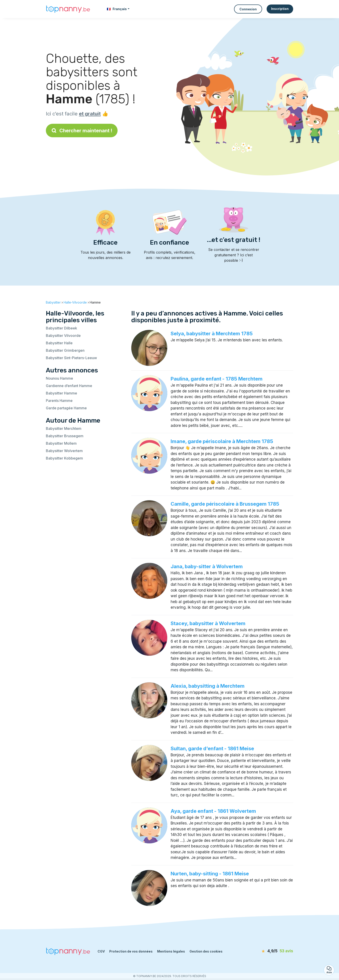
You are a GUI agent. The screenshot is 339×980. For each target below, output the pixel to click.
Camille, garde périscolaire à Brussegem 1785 (225, 504)
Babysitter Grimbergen (65, 350)
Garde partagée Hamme (66, 408)
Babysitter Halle (59, 343)
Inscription (280, 9)
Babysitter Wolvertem (64, 451)
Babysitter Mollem (61, 443)
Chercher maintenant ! (82, 131)
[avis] (267, 951)
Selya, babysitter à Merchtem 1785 (212, 333)
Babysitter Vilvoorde (63, 336)
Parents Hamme (59, 401)
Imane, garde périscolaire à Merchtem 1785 (222, 441)
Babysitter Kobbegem (64, 458)
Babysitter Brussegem (65, 436)
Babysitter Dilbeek (61, 328)
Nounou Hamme (59, 378)
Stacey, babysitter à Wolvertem (208, 623)
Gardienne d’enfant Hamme (69, 386)
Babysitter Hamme (61, 393)
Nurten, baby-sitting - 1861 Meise (210, 874)
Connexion (248, 9)
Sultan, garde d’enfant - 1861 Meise (212, 748)
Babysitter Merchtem (64, 428)
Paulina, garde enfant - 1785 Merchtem (217, 379)
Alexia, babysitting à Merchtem (208, 686)
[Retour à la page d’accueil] (68, 9)
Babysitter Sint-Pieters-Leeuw (71, 358)
